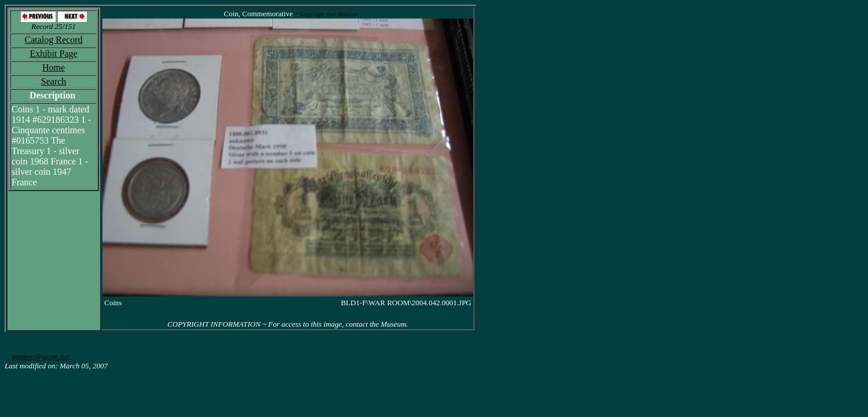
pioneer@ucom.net (41, 356)
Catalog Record (54, 40)
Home (54, 67)
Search (54, 81)
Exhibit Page (53, 54)
